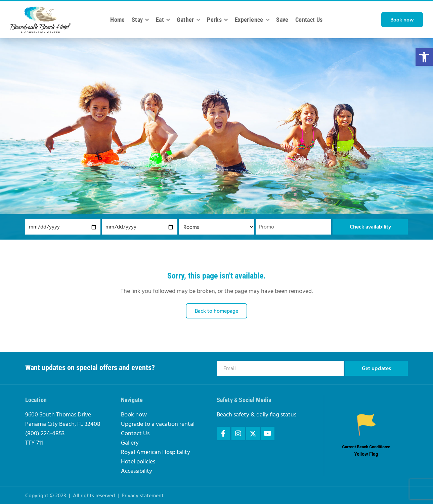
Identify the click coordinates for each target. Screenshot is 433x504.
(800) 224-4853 (45, 434)
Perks (217, 20)
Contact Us (309, 20)
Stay (140, 20)
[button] (424, 57)
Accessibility (137, 471)
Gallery (130, 443)
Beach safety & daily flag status (256, 415)
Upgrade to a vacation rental (158, 424)
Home (118, 20)
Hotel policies (138, 462)
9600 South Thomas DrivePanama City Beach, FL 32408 (63, 420)
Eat (163, 20)
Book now (134, 415)
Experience (252, 20)
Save (282, 20)
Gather (188, 20)
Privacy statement (143, 496)
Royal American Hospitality (156, 453)
